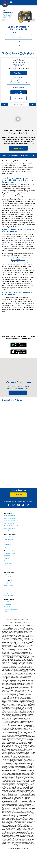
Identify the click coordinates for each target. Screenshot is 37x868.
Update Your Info (8, 542)
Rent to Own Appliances (10, 518)
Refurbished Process (9, 528)
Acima (5, 612)
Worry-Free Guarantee (10, 583)
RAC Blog (6, 568)
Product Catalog (8, 531)
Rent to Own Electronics (10, 523)
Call (26, 81)
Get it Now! (7, 602)
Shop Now (18, 98)
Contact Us (7, 588)
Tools (19, 37)
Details (19, 81)
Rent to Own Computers (10, 521)
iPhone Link (19, 352)
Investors (6, 558)
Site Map (6, 593)
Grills (19, 41)
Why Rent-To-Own (8, 585)
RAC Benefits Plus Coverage (11, 609)
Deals (5, 574)
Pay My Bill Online (8, 596)
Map (12, 81)
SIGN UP (19, 495)
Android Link (19, 346)
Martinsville (21, 501)
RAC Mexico (7, 607)
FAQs (5, 547)
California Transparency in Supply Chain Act (18, 622)
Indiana (14, 501)
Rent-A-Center (19, 60)
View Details (18, 73)
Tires (18, 45)
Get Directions (18, 77)
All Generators (18, 33)
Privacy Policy (9, 619)
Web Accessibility (19, 619)
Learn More (18, 148)
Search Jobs (18, 393)
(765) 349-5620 (19, 66)
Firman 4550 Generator (18, 260)
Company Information (10, 553)
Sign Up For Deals (8, 577)
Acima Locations (8, 566)
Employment (7, 556)
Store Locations (8, 563)
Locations (7, 501)
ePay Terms (29, 619)
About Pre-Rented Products (11, 526)
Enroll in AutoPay (8, 539)
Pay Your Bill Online (9, 537)
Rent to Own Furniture (9, 516)
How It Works (7, 544)
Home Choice (7, 604)
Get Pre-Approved (19, 92)
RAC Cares (6, 561)
